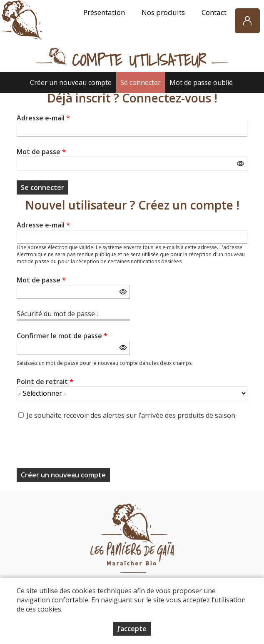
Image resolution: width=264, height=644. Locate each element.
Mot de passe (41, 152)
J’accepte (132, 629)
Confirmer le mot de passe (62, 336)
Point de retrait (45, 382)
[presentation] (80, 447)
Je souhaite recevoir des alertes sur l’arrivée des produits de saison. (132, 415)
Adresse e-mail (43, 118)
